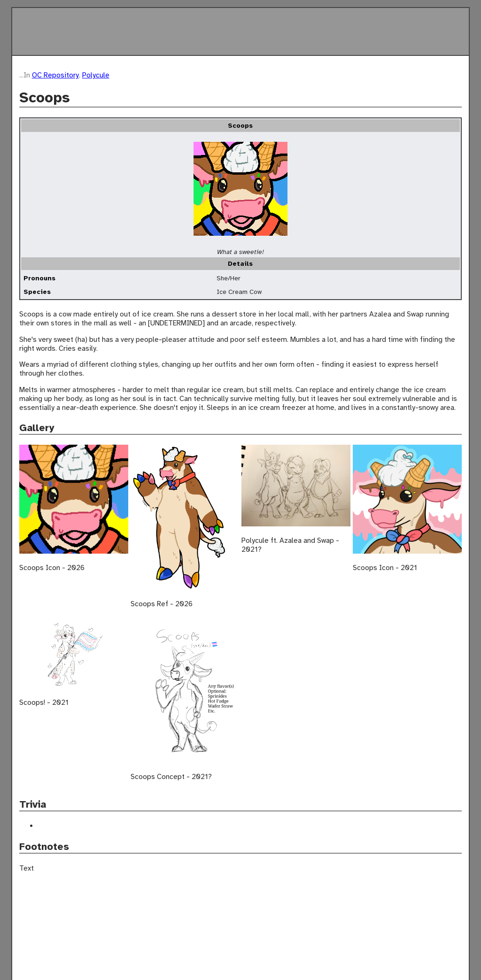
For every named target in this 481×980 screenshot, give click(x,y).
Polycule (96, 75)
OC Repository (55, 75)
